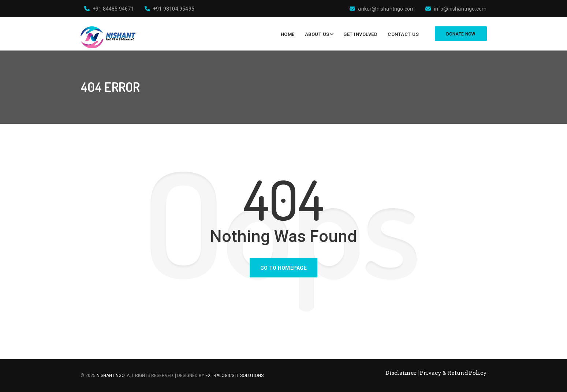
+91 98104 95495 (169, 9)
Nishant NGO (111, 376)
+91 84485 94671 (109, 9)
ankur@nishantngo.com (382, 9)
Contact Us (403, 34)
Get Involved (360, 34)
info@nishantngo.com (456, 9)
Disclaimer (401, 373)
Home (288, 34)
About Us (317, 34)
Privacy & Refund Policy (453, 373)
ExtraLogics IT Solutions (234, 376)
